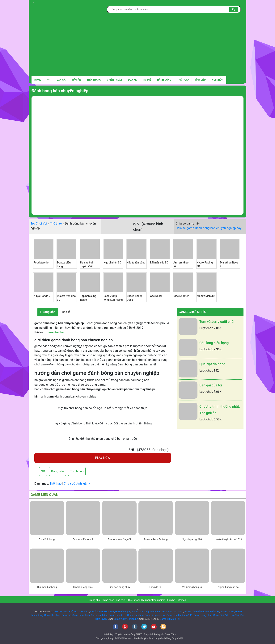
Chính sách (108, 600)
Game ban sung (140, 611)
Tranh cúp (77, 471)
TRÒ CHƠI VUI (81, 611)
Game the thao (52, 615)
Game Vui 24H (221, 615)
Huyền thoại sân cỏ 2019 (228, 539)
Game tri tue (227, 611)
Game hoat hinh (81, 615)
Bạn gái (61, 80)
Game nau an (157, 611)
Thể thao (183, 80)
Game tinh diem (117, 615)
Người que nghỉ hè (192, 539)
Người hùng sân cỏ (228, 587)
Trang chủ (94, 600)
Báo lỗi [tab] (67, 312)
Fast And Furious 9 (83, 539)
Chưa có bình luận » (77, 484)
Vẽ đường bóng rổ (192, 587)
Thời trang (94, 80)
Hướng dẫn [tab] (48, 312)
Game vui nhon (135, 615)
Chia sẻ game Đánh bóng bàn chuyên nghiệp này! (209, 228)
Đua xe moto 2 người (119, 539)
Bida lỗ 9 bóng (47, 539)
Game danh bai (99, 615)
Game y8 (66, 615)
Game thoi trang (175, 611)
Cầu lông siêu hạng (214, 343)
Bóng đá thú (156, 587)
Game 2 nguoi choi (155, 615)
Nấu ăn (77, 80)
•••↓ (49, 80)
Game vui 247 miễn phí (126, 619)
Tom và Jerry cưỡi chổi (217, 322)
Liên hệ (171, 600)
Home (38, 80)
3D (43, 471)
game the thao (56, 332)
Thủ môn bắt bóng (47, 587)
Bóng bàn (58, 471)
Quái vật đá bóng (212, 364)
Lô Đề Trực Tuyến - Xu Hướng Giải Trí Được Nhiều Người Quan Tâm (140, 634)
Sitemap (181, 600)
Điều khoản (134, 600)
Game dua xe (212, 611)
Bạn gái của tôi (211, 385)
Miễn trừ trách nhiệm (154, 600)
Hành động (164, 80)
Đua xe (132, 80)
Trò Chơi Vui (39, 223)
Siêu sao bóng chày (119, 587)
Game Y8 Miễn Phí (170, 619)
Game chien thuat (194, 611)
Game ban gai (123, 611)
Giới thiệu (121, 600)
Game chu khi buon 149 (179, 615)
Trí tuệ (147, 80)
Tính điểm (200, 80)
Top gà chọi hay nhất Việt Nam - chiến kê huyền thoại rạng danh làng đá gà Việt (139, 638)
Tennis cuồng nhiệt (83, 587)
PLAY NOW (103, 458)
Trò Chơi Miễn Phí (63, 611)
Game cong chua (203, 615)
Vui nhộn (218, 80)
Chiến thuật (115, 80)
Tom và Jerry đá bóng (156, 539)
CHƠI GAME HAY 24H (102, 611)
